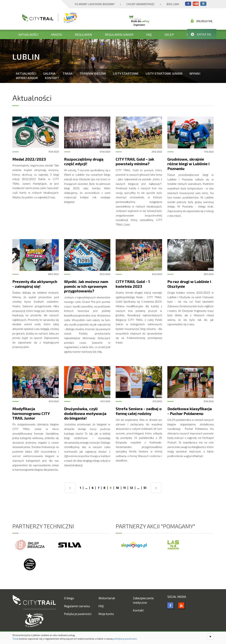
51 (145, 488)
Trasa (67, 73)
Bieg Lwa (173, 4)
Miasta (56, 34)
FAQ (149, 34)
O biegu (69, 598)
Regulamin (83, 34)
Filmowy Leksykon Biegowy (95, 4)
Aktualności (28, 34)
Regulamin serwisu (77, 606)
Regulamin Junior (119, 34)
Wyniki (195, 73)
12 (131, 488)
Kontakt (52, 78)
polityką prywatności (125, 639)
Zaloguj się (202, 21)
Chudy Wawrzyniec (141, 4)
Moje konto (106, 614)
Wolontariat (107, 598)
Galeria (49, 73)
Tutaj (15, 639)
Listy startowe (126, 73)
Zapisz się (201, 34)
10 (117, 488)
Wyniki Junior (27, 78)
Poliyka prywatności (78, 614)
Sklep (169, 34)
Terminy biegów (93, 73)
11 (124, 488)
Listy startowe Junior (164, 73)
